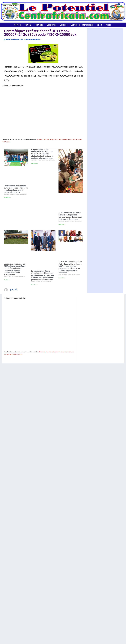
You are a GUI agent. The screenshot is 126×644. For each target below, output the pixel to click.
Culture (74, 25)
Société (63, 25)
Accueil (17, 25)
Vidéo (109, 25)
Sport (99, 25)
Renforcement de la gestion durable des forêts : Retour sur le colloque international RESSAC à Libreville (16, 189)
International (87, 25)
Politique (39, 25)
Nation (28, 25)
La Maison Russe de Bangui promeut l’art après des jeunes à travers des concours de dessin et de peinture (70, 216)
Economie (51, 25)
